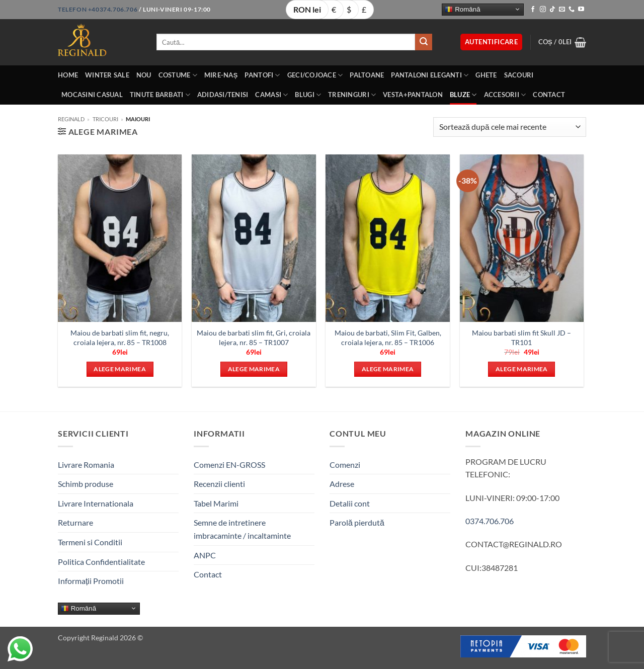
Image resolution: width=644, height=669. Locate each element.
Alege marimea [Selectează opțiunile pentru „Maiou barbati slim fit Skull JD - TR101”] (522, 369)
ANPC (205, 555)
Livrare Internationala (96, 503)
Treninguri (352, 95)
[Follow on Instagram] (543, 10)
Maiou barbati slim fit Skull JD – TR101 (521, 338)
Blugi (308, 95)
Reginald (71, 119)
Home (68, 75)
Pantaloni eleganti (430, 75)
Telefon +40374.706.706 (98, 9)
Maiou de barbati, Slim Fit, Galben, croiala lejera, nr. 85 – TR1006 (388, 338)
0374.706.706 (490, 521)
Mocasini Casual (92, 95)
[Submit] (424, 42)
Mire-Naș (221, 75)
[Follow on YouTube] (581, 10)
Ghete (486, 75)
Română (462, 9)
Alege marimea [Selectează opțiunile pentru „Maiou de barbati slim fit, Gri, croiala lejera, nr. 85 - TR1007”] (254, 369)
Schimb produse (86, 484)
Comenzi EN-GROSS (229, 465)
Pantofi (262, 75)
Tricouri (105, 119)
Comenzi (345, 465)
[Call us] (572, 10)
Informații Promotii (91, 581)
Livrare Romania (86, 465)
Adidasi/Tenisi (223, 95)
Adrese (342, 484)
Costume (178, 75)
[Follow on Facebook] (533, 10)
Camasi (271, 95)
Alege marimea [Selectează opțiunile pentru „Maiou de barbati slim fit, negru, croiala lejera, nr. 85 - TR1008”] (120, 369)
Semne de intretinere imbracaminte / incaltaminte (242, 529)
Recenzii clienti (219, 484)
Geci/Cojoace (315, 75)
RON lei (307, 9)
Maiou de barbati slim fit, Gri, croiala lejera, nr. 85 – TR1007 (254, 338)
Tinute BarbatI (160, 95)
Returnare (75, 522)
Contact (549, 95)
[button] (491, 42)
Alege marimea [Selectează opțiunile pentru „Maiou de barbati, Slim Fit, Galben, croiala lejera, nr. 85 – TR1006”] (388, 369)
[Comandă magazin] (510, 127)
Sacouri (519, 75)
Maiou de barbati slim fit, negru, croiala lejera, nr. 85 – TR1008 (120, 338)
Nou (144, 75)
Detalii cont (350, 503)
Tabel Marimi (216, 503)
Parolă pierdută (357, 522)
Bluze (463, 95)
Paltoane (367, 75)
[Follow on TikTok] (552, 10)
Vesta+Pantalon (413, 95)
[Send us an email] (562, 10)
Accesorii (505, 95)
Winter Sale (107, 75)
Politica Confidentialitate (101, 562)
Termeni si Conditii (90, 542)
